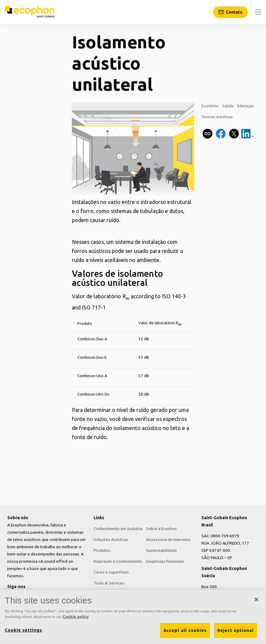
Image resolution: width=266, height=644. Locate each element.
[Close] (256, 600)
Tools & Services (109, 583)
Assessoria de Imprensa (168, 539)
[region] (133, 617)
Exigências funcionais (165, 561)
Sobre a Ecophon (161, 529)
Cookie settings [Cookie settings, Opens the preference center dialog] (23, 630)
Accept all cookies (185, 630)
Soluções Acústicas (111, 539)
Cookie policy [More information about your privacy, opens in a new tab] (76, 616)
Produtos (102, 550)
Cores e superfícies (111, 572)
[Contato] (231, 12)
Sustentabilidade (162, 550)
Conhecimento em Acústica (118, 529)
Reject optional (236, 630)
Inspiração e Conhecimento (118, 561)
